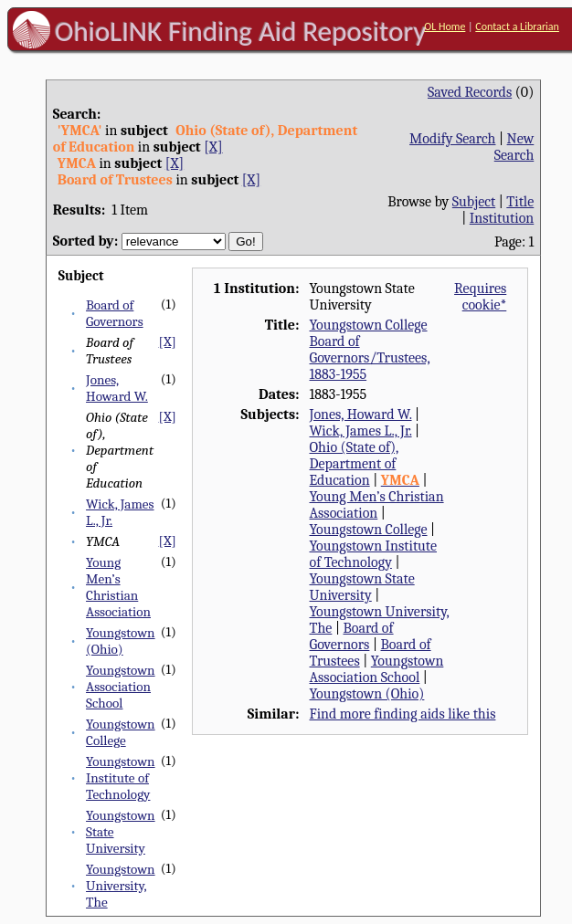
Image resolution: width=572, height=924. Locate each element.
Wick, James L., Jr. (361, 431)
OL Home (445, 26)
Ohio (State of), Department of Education (355, 464)
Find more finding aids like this (403, 714)
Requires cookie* (480, 297)
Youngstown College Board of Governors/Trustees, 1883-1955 (370, 350)
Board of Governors (115, 313)
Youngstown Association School (121, 687)
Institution (502, 218)
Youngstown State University (362, 587)
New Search (514, 147)
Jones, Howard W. (117, 388)
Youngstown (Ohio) (121, 641)
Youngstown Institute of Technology (121, 778)
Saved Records (470, 92)
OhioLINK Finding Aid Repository (241, 31)
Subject (474, 202)
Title (520, 202)
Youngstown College (121, 732)
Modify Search (452, 139)
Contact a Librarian (517, 26)
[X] (213, 147)
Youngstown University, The (121, 886)
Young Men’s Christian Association (118, 587)
